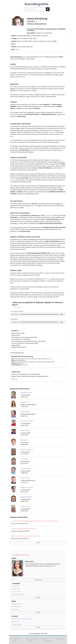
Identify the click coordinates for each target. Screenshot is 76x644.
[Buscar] (48, 9)
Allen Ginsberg (16, 607)
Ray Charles (15, 622)
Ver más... (38, 543)
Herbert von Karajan (18, 594)
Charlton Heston (17, 604)
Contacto (62, 639)
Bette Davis (15, 586)
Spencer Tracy (16, 592)
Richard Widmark (17, 624)
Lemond (14, 180)
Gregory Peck (16, 589)
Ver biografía (38, 580)
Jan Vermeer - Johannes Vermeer (22, 619)
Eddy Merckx (48, 216)
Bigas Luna (15, 609)
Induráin (52, 132)
